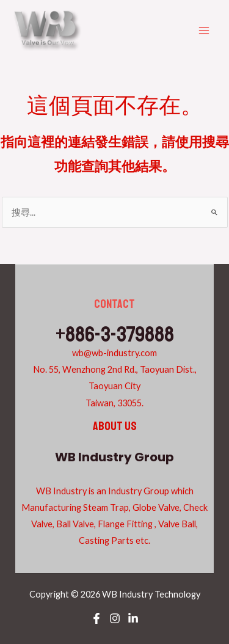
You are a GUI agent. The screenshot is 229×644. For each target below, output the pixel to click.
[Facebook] (96, 618)
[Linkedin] (133, 618)
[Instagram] (115, 618)
